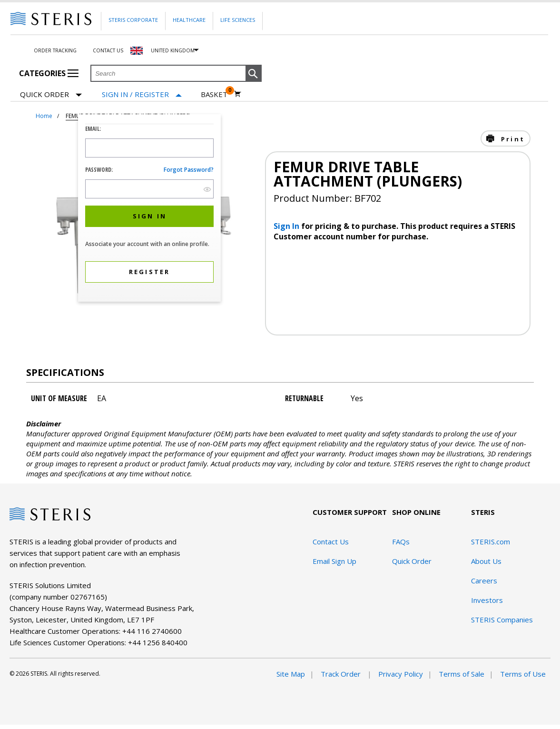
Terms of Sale (462, 674)
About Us (486, 561)
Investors (487, 600)
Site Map (291, 674)
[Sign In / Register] (142, 94)
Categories (49, 73)
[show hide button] (207, 189)
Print (511, 139)
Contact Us (108, 50)
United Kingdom (173, 50)
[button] (254, 74)
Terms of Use (523, 674)
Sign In (287, 226)
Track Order (342, 674)
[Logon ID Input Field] (149, 148)
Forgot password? (189, 170)
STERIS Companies (502, 620)
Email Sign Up (334, 561)
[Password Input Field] (149, 189)
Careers (484, 581)
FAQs (401, 542)
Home (44, 116)
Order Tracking (55, 50)
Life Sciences (238, 20)
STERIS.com (491, 542)
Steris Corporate (133, 20)
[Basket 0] (221, 94)
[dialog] (149, 209)
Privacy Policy (401, 674)
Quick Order (51, 95)
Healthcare (189, 20)
